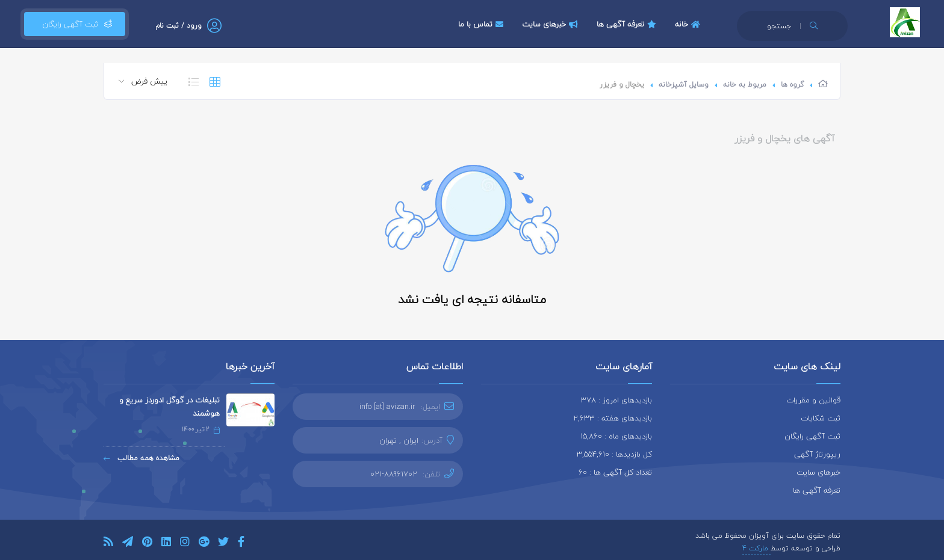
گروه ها (792, 85)
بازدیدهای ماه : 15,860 (616, 436)
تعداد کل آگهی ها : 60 (615, 472)
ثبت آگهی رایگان (75, 24)
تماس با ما (482, 24)
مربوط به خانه (745, 85)
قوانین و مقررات (813, 400)
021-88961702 (394, 474)
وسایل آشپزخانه (684, 85)
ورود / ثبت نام (179, 26)
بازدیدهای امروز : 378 (616, 400)
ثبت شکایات (821, 418)
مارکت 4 (756, 548)
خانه (689, 24)
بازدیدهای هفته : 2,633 (613, 418)
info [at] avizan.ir (387, 407)
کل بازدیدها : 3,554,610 (614, 454)
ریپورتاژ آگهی (817, 454)
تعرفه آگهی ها (628, 24)
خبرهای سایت (551, 24)
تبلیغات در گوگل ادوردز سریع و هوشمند (169, 407)
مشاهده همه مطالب (141, 458)
